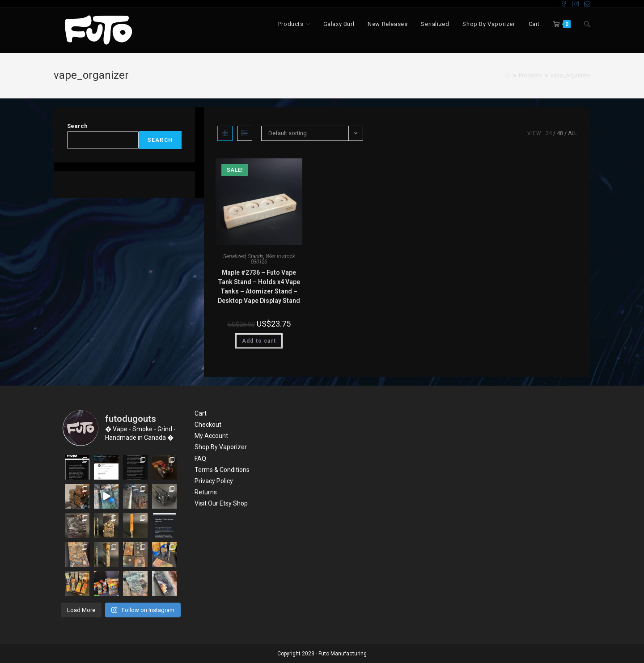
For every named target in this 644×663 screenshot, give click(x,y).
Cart (201, 413)
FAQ (200, 459)
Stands (256, 256)
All (572, 133)
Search (77, 126)
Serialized (234, 256)
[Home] (507, 75)
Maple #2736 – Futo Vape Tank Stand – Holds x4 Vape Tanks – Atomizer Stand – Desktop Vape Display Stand (259, 287)
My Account (211, 436)
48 (560, 133)
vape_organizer (570, 75)
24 (549, 133)
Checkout (208, 425)
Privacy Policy (214, 481)
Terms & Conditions (222, 470)
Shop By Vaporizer (221, 447)
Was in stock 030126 (273, 259)
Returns (206, 492)
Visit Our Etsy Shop (221, 503)
